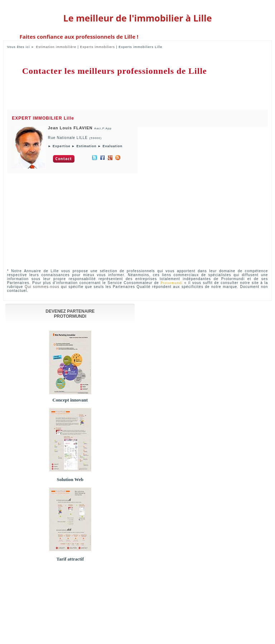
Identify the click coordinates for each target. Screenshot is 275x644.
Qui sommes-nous (42, 287)
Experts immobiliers (97, 47)
